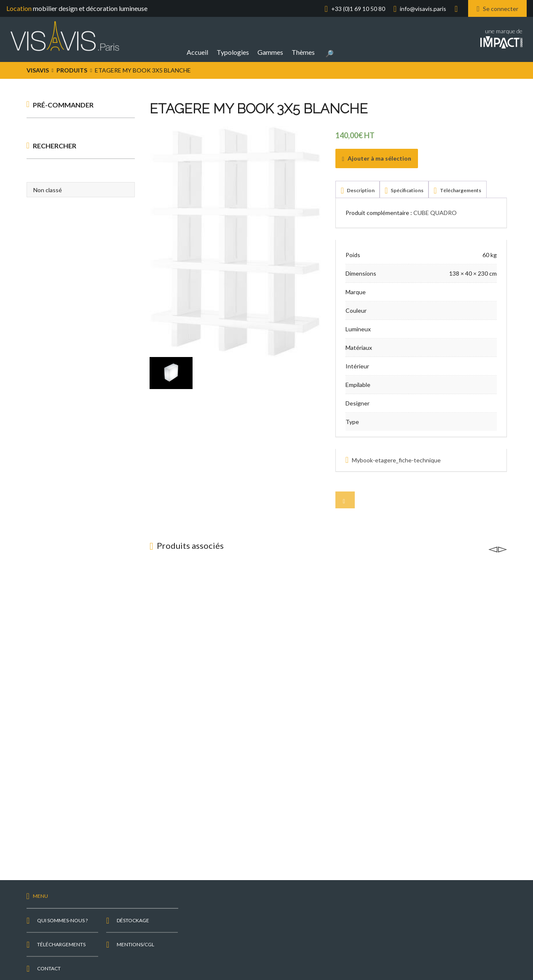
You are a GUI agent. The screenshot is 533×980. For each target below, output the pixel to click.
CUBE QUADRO (435, 213)
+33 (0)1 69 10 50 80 (358, 9)
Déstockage (133, 920)
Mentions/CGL (135, 944)
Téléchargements (460, 190)
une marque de (501, 37)
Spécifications (407, 190)
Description (360, 190)
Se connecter (497, 8)
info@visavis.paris (423, 9)
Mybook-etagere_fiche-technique (396, 460)
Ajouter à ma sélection (377, 158)
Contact (49, 968)
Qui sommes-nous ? (62, 920)
